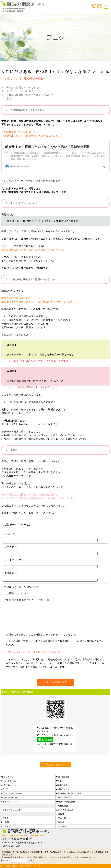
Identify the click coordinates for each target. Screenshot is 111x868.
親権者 (61, 814)
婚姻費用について (11, 802)
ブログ (5, 789)
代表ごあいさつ (9, 785)
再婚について (13, 78)
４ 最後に (8, 98)
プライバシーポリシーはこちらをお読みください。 (36, 652)
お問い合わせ (63, 789)
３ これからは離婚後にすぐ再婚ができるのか (27, 95)
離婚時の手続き (34, 78)
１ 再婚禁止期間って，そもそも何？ (22, 88)
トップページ (8, 777)
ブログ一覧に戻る (55, 765)
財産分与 (7, 826)
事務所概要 (62, 785)
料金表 (60, 781)
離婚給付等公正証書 (12, 810)
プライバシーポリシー (12, 793)
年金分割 (62, 826)
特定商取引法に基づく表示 (69, 793)
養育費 (6, 818)
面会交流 (62, 818)
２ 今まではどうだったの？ (17, 91)
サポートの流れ (9, 781)
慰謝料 (61, 822)
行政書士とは (63, 777)
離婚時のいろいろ (10, 797)
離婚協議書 (63, 806)
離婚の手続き (64, 797)
